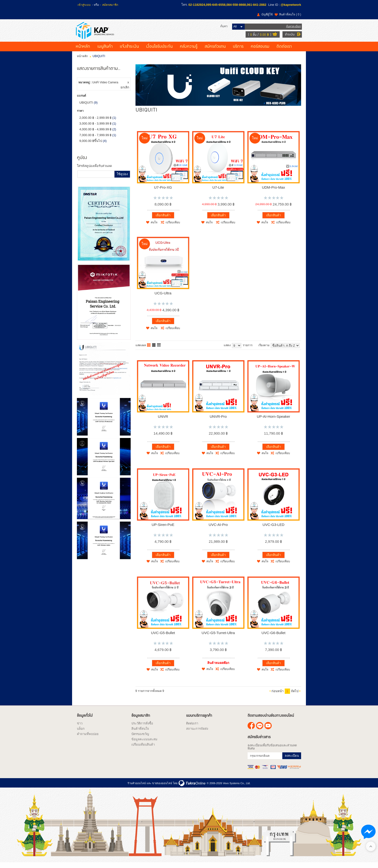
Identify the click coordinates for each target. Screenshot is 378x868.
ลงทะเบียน (292, 761)
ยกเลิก (125, 93)
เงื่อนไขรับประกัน (159, 52)
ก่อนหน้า (277, 696)
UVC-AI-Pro (218, 530)
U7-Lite (218, 192)
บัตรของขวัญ (140, 739)
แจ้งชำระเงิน (129, 52)
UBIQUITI (86, 108)
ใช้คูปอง (122, 179)
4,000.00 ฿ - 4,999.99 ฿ (95, 135)
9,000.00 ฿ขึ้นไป (91, 146)
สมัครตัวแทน (215, 52)
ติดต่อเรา (284, 52)
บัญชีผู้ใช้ (267, 14)
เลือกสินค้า (163, 220)
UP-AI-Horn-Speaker (273, 421)
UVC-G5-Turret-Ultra (218, 638)
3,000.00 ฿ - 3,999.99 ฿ (95, 129)
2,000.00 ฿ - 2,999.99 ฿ (95, 123)
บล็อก (81, 734)
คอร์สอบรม (260, 52)
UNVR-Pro (218, 421)
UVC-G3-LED (273, 530)
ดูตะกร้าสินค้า (274, 37)
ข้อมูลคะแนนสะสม (144, 744)
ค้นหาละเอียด (293, 29)
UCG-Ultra (163, 298)
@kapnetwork (291, 5)
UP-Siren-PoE (163, 530)
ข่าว (80, 728)
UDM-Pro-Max (273, 192)
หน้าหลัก (83, 52)
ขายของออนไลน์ (162, 788)
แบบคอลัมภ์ (149, 350)
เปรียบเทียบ (173, 228)
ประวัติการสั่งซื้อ (142, 728)
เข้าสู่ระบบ (84, 5)
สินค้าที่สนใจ (290, 14)
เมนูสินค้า (105, 52)
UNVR (163, 421)
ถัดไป (295, 696)
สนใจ (154, 228)
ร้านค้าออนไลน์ (137, 788)
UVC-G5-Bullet (163, 638)
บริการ (238, 52)
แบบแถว (154, 350)
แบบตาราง (159, 350)
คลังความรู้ (189, 52)
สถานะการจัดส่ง (197, 734)
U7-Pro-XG (163, 192)
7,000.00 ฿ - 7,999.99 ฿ (95, 140)
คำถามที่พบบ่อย (88, 739)
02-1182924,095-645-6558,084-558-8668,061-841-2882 (227, 5)
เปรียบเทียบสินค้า (143, 750)
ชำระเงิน (289, 37)
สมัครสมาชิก (110, 5)
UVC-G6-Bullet (273, 638)
